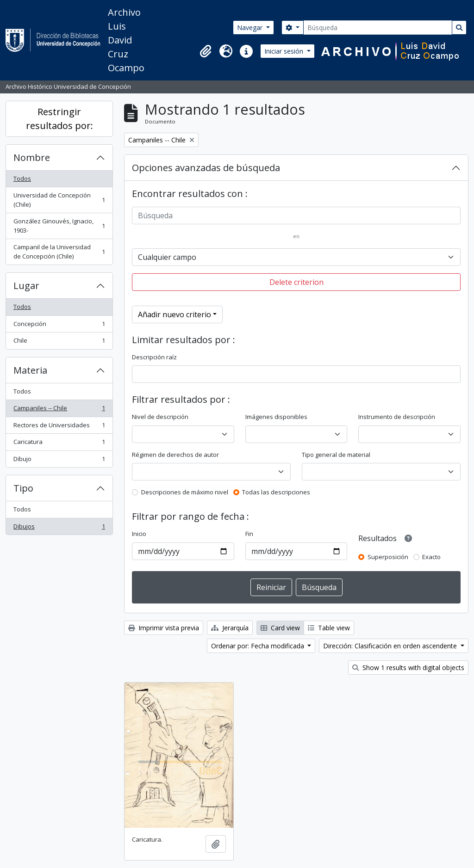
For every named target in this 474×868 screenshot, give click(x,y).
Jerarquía (230, 628)
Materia (30, 370)
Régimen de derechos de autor (175, 455)
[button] (206, 51)
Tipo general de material (336, 455)
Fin (249, 534)
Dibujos (59, 528)
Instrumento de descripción (397, 417)
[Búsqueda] (378, 28)
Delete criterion (296, 282)
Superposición (388, 557)
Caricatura (59, 444)
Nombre (32, 157)
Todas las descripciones (276, 492)
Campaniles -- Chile (59, 410)
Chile (59, 342)
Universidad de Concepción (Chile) (59, 200)
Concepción (59, 326)
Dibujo (59, 461)
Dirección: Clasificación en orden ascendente (391, 646)
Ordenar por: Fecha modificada (259, 646)
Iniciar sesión (285, 51)
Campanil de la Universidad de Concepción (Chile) (59, 252)
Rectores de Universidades (59, 427)
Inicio (139, 534)
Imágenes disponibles (276, 417)
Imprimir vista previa (164, 628)
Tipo (23, 488)
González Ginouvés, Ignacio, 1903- (59, 226)
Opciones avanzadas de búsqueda (206, 168)
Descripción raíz (154, 357)
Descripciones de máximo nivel (185, 492)
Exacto (431, 557)
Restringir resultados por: (59, 119)
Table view (329, 628)
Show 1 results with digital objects (408, 668)
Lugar (26, 286)
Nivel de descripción (160, 417)
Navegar (251, 28)
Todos (22, 179)
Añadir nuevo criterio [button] (175, 314)
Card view (280, 628)
